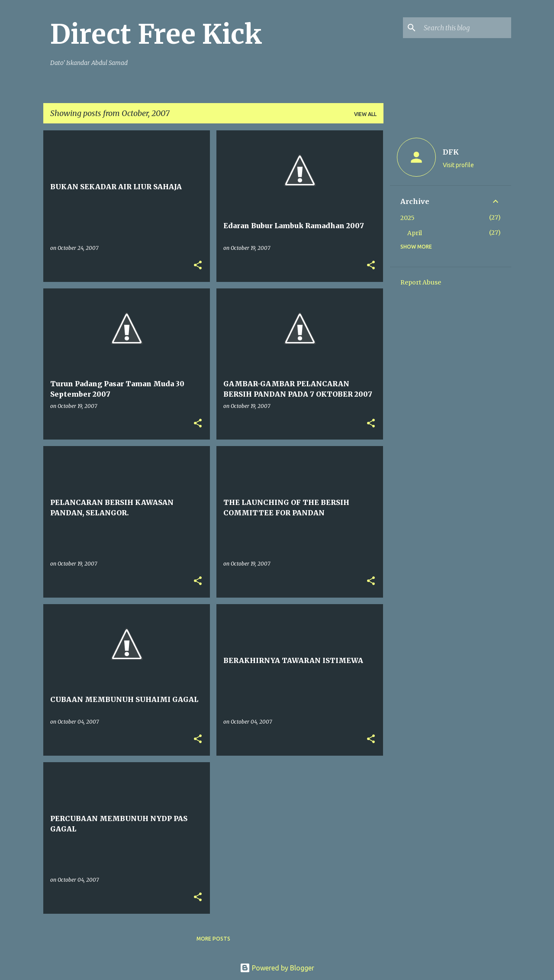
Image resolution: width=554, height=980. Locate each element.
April (415, 233)
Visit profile (458, 165)
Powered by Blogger (277, 968)
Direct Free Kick (156, 34)
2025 (407, 218)
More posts (213, 939)
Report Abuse (421, 282)
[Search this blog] (466, 28)
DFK (451, 152)
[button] (198, 266)
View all (365, 114)
